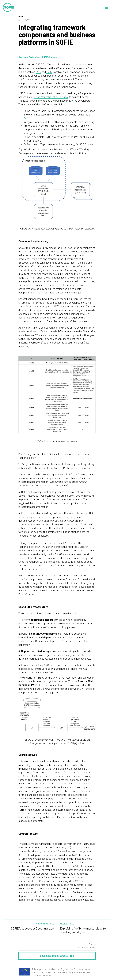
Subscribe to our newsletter (57, 956)
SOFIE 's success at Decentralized (33, 928)
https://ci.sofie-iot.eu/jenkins (51, 97)
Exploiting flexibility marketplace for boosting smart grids (83, 930)
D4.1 (26, 118)
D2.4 (38, 72)
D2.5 (49, 72)
